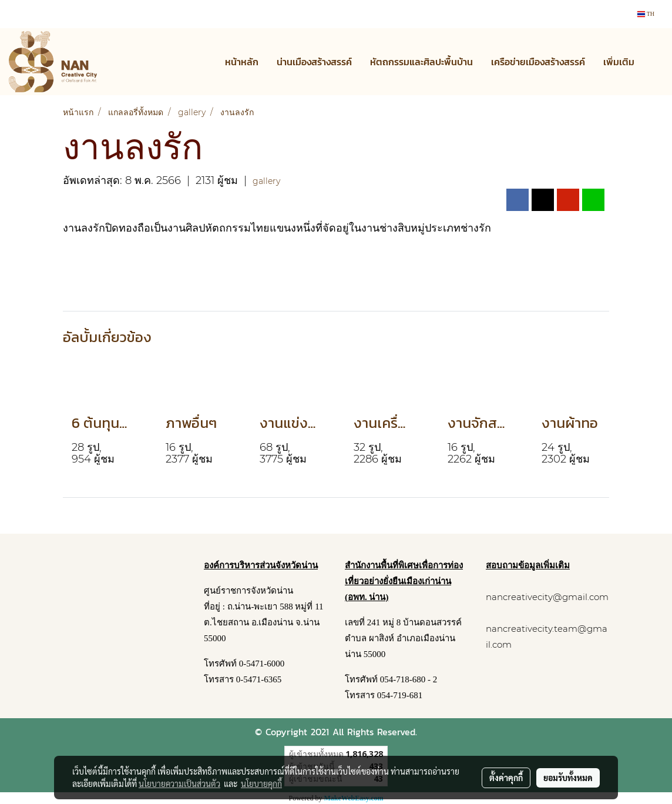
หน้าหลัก (242, 62)
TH (646, 14)
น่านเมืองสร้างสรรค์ (314, 62)
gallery (266, 181)
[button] (654, 62)
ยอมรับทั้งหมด (568, 778)
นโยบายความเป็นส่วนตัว (179, 783)
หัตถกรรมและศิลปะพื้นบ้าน (421, 62)
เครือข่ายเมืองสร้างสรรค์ (538, 62)
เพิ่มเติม (619, 62)
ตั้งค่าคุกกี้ (506, 778)
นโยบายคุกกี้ (261, 783)
